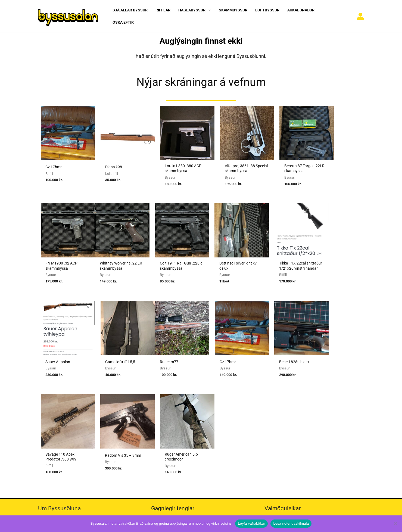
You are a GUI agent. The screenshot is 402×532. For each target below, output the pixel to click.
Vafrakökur (278, 436)
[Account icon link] (360, 14)
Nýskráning (278, 429)
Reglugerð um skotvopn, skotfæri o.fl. (189, 436)
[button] (193, 14)
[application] (207, 14)
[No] (395, 524)
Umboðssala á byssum (176, 429)
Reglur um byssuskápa (175, 444)
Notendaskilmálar (284, 413)
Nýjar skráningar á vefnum (201, 77)
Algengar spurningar (286, 421)
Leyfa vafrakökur (251, 523)
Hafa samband (281, 444)
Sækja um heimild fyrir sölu (180, 421)
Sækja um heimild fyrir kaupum (183, 413)
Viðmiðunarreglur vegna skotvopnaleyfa (191, 451)
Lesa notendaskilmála (291, 523)
